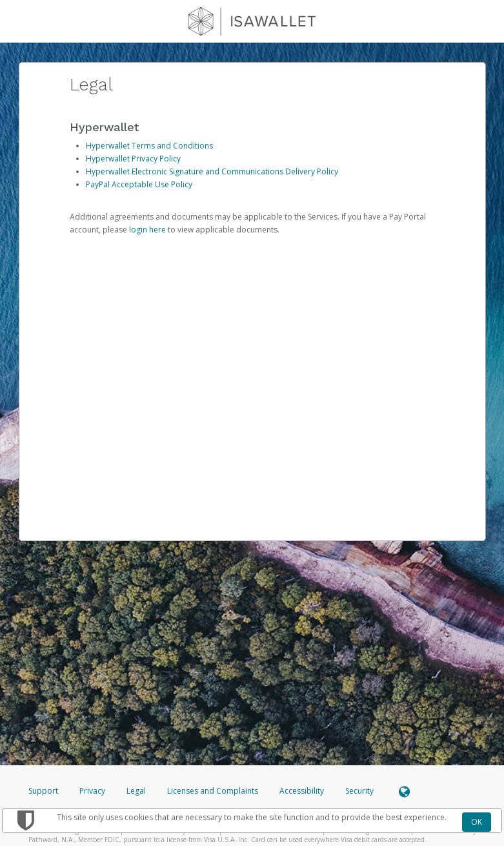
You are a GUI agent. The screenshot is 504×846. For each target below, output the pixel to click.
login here (147, 230)
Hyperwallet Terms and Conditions (149, 146)
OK (477, 822)
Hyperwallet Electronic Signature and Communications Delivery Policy (212, 171)
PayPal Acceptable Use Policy (139, 184)
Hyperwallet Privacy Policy (133, 159)
